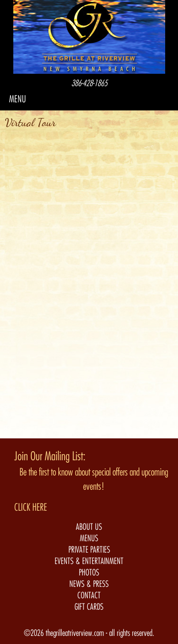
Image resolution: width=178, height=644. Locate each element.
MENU (18, 99)
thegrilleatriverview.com (76, 633)
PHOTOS (89, 573)
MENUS (89, 538)
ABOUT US (89, 527)
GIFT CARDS (89, 607)
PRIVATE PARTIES (89, 550)
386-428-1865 (89, 83)
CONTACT (89, 595)
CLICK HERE (31, 507)
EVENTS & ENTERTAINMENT (89, 561)
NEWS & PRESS (89, 584)
